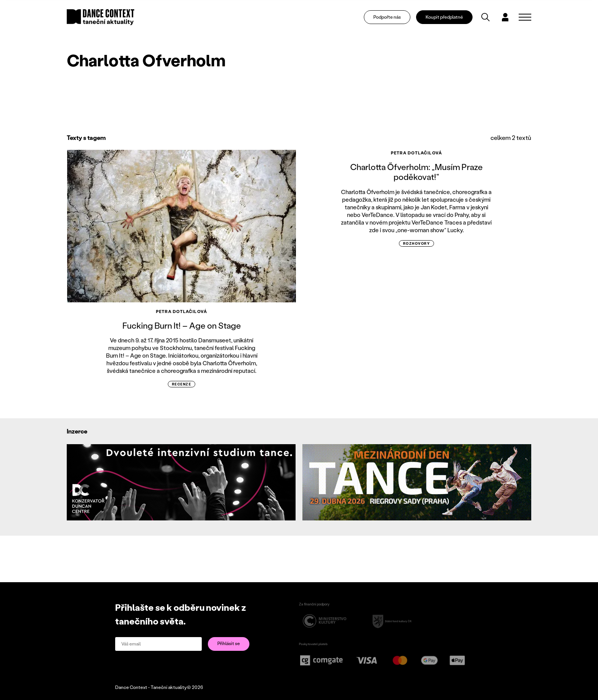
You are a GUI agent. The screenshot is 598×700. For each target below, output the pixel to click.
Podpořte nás (387, 17)
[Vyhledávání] (486, 18)
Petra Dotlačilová (182, 311)
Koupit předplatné (445, 17)
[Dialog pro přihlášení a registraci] (506, 18)
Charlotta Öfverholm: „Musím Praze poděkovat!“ (416, 172)
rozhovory (416, 243)
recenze (182, 384)
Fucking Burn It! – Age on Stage (182, 325)
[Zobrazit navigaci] (525, 18)
